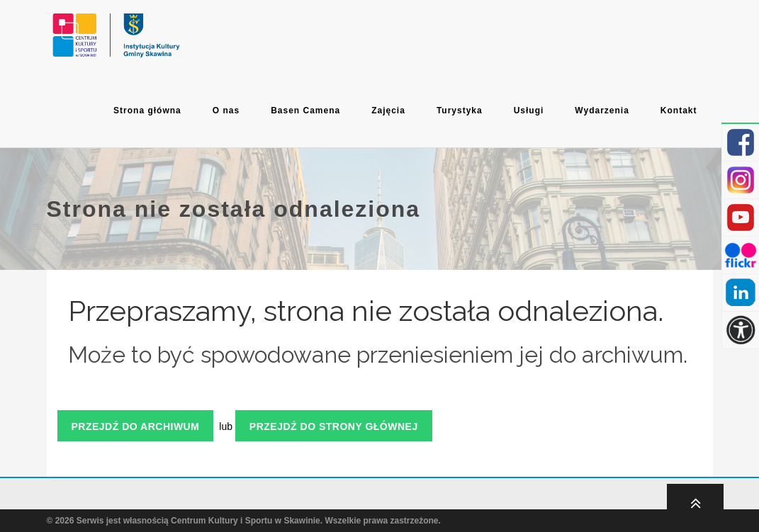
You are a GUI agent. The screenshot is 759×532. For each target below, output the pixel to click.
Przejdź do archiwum (136, 426)
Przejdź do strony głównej (334, 426)
